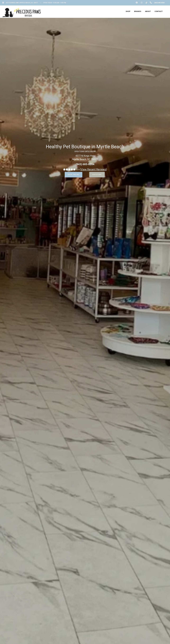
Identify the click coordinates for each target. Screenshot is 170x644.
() (93, 169)
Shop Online (74, 175)
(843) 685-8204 (85, 164)
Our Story (97, 175)
